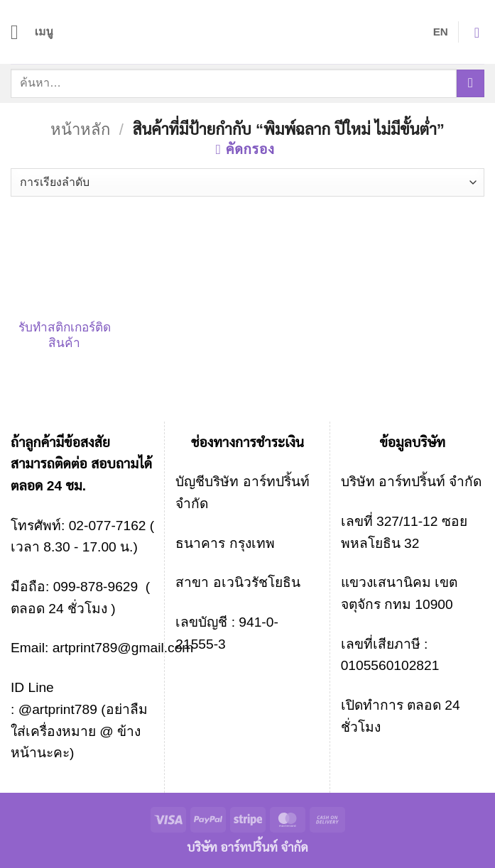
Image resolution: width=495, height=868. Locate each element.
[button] (32, 32)
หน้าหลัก (80, 130)
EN (441, 32)
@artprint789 (56, 709)
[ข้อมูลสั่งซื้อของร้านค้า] (247, 182)
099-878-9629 (96, 587)
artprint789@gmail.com (123, 648)
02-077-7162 (108, 526)
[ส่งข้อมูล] (470, 83)
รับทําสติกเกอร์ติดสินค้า (65, 335)
